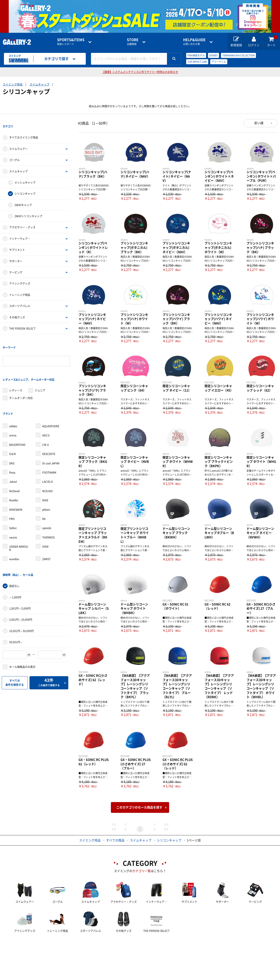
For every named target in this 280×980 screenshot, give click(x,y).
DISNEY (213, 55)
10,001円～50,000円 (21, 596)
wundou (14, 531)
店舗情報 (133, 42)
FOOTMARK (49, 445)
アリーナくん (219, 62)
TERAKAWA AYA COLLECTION (238, 55)
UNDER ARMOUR (19, 520)
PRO (12, 491)
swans (13, 510)
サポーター (16, 254)
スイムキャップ (39, 84)
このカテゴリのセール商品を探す (139, 807)
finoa (12, 445)
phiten (46, 482)
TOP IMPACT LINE (197, 62)
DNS (12, 435)
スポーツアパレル (20, 299)
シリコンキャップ (25, 187)
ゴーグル (14, 153)
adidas (13, 398)
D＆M (12, 426)
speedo (47, 500)
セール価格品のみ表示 (22, 632)
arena (13, 408)
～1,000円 (15, 563)
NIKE (45, 473)
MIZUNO (47, 463)
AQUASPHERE (51, 398)
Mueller (14, 473)
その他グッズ (17, 310)
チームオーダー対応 (21, 377)
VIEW (45, 519)
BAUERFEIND (17, 417)
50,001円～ (16, 607)
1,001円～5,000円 (20, 574)
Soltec (13, 500)
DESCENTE (49, 426)
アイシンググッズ (20, 277)
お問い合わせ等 (194, 42)
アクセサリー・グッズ (22, 221)
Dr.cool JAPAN (51, 435)
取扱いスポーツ (71, 42)
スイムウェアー (18, 142)
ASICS (46, 408)
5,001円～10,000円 (21, 585)
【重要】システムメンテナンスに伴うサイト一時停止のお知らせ (140, 72)
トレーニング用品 (20, 288)
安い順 (259, 123)
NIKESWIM (16, 482)
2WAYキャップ (23, 198)
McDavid (14, 463)
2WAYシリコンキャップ (28, 209)
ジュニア (40, 370)
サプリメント (17, 243)
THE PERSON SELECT (22, 321)
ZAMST (46, 531)
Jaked (13, 454)
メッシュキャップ (25, 175)
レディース (16, 370)
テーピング (16, 265)
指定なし (14, 551)
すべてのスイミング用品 (24, 131)
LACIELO (48, 454)
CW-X (45, 417)
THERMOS (48, 510)
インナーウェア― (20, 232)
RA (44, 491)
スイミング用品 (13, 84)
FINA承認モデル (196, 55)
